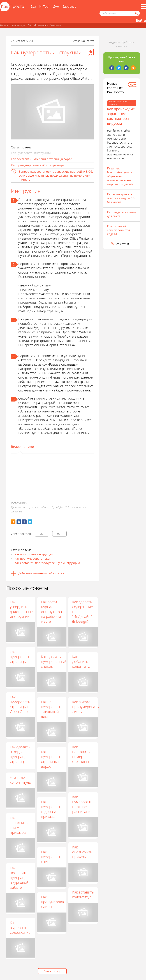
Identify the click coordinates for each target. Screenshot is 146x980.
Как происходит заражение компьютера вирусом (121, 116)
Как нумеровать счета (51, 857)
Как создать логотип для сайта (121, 214)
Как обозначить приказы (82, 852)
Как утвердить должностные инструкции (21, 609)
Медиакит (115, 42)
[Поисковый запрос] (120, 13)
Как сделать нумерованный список (54, 661)
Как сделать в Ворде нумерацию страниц (20, 754)
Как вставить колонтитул (83, 895)
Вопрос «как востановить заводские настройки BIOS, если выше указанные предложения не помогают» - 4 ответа (56, 176)
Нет (59, 534)
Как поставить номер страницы (81, 754)
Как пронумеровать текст (33, 559)
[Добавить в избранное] (91, 52)
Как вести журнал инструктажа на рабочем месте (52, 612)
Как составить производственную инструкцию (47, 563)
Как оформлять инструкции (34, 554)
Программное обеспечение (48, 25)
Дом (56, 6)
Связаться (122, 46)
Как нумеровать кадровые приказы (51, 809)
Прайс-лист (128, 42)
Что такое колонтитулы (21, 780)
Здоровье (69, 6)
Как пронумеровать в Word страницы (37, 165)
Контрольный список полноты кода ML (118, 230)
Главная (4, 25)
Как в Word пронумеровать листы (86, 707)
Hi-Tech (44, 6)
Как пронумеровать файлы (54, 902)
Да (42, 534)
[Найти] (136, 13)
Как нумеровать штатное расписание (83, 804)
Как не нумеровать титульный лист (51, 709)
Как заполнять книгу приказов (19, 825)
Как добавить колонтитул (82, 661)
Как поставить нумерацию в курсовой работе (20, 878)
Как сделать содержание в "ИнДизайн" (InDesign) (83, 612)
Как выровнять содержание (20, 927)
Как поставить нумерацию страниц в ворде (41, 159)
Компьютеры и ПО (21, 25)
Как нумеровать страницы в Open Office (20, 704)
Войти (141, 20)
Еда (33, 6)
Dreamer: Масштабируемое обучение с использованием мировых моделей (120, 176)
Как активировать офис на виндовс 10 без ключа (121, 198)
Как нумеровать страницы (20, 657)
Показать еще (52, 971)
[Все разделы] (143, 6)
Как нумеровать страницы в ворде (51, 759)
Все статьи (122, 244)
